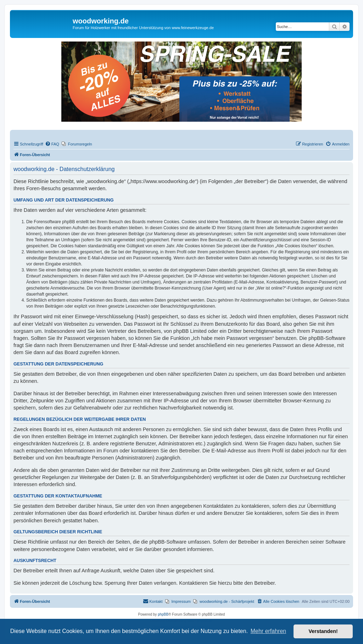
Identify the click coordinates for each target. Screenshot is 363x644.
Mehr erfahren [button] (269, 631)
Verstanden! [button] (323, 631)
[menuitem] (52, 144)
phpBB (163, 614)
